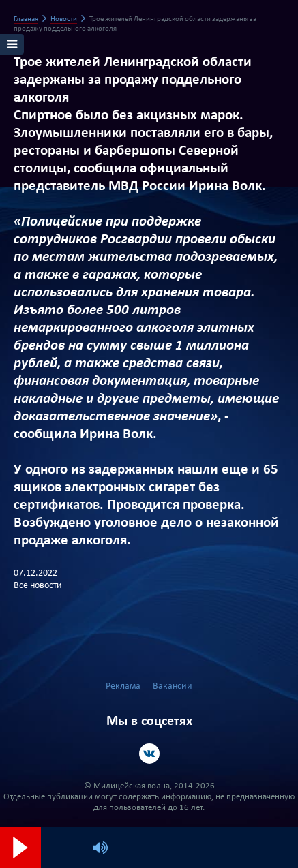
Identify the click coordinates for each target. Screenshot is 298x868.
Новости (64, 19)
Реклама (123, 686)
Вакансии (173, 686)
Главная (26, 19)
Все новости (38, 586)
